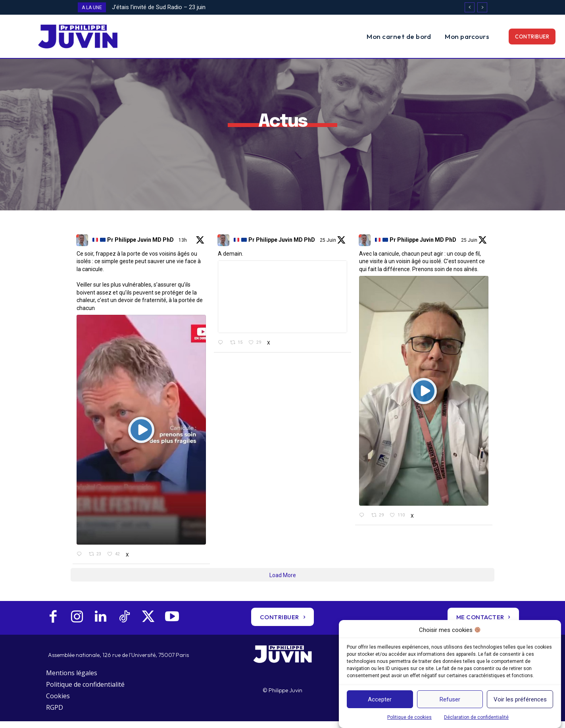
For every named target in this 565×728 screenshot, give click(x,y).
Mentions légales (72, 680)
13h (183, 247)
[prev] (470, 7)
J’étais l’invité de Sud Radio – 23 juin (159, 7)
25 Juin (329, 247)
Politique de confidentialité (85, 691)
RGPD (55, 714)
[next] (482, 7)
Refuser (450, 699)
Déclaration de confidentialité (476, 717)
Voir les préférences (520, 699)
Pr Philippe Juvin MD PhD (133, 247)
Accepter (380, 699)
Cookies (58, 703)
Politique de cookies (409, 717)
